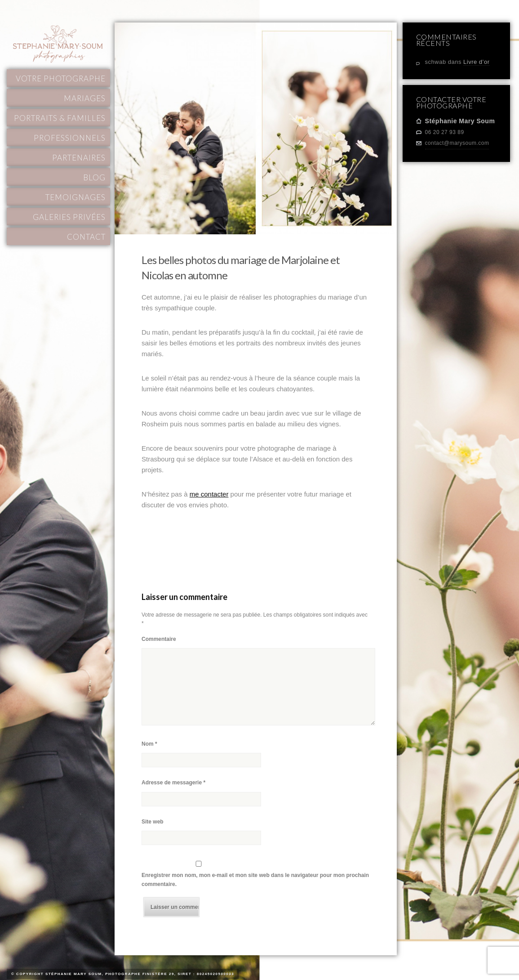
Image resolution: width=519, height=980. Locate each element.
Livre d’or (476, 62)
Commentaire (159, 639)
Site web (153, 822)
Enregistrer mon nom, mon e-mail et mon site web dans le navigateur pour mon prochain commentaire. (255, 880)
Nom (149, 744)
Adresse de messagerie (173, 783)
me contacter (209, 494)
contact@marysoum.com (457, 143)
